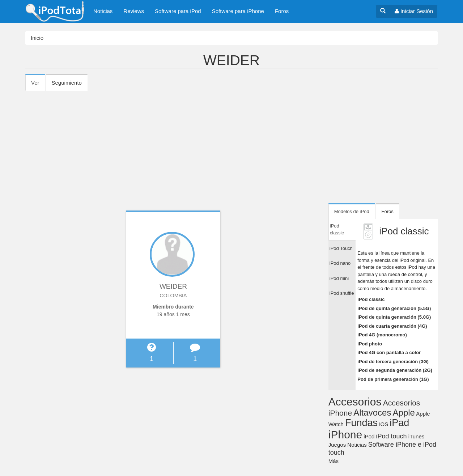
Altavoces (372, 413)
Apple (404, 413)
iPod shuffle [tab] (342, 293)
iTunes (416, 436)
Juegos (337, 445)
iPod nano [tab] (340, 263)
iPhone (345, 435)
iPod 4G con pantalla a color (389, 352)
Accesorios (355, 402)
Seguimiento (67, 83)
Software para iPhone (238, 11)
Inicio (37, 38)
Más (334, 461)
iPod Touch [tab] (341, 248)
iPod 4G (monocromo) (382, 335)
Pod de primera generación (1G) (393, 379)
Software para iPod (178, 11)
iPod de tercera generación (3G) (393, 362)
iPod (369, 436)
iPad (399, 423)
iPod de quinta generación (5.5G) (394, 308)
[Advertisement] (231, 145)
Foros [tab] (388, 211)
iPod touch (392, 436)
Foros (282, 11)
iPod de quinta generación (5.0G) (394, 317)
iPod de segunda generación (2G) (395, 370)
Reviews (134, 11)
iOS (384, 424)
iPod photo (370, 344)
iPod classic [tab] (337, 230)
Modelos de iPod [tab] (352, 211)
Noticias (103, 11)
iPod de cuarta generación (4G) (392, 326)
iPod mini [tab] (339, 278)
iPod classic (371, 299)
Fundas (361, 423)
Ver (38, 85)
